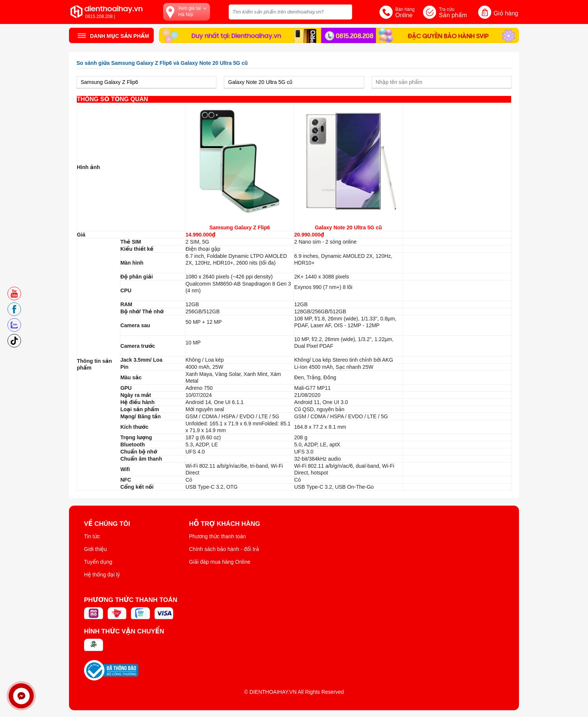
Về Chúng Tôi (107, 524)
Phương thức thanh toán (217, 536)
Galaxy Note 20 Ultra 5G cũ (348, 228)
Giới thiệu (95, 549)
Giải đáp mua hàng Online (220, 562)
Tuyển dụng (98, 562)
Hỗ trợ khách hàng (225, 524)
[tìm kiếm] (344, 11)
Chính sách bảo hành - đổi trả (224, 549)
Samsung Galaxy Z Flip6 (240, 228)
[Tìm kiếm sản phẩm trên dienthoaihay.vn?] (290, 12)
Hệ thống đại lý (102, 575)
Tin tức (92, 536)
